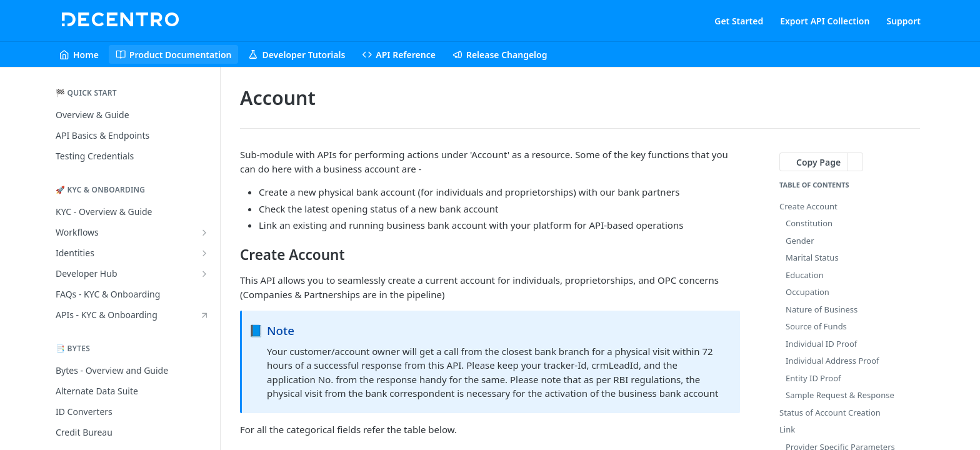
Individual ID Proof (821, 344)
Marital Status (812, 257)
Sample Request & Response (840, 395)
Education (805, 275)
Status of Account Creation (830, 412)
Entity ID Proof (813, 378)
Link (787, 429)
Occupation (807, 292)
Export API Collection (825, 21)
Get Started (739, 21)
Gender (800, 241)
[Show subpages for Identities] (204, 253)
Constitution (809, 223)
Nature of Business (822, 309)
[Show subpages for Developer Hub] (204, 274)
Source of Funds (816, 326)
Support (903, 21)
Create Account (808, 206)
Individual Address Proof (832, 361)
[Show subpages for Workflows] (204, 232)
